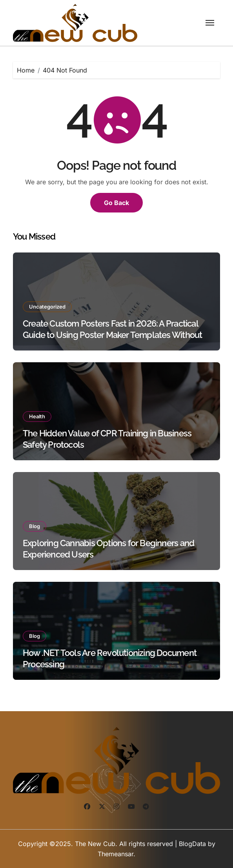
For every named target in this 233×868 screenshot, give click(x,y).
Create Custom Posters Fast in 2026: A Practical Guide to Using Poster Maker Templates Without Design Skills (112, 335)
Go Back (116, 203)
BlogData (192, 844)
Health (37, 416)
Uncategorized (47, 307)
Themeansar (116, 854)
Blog (35, 526)
